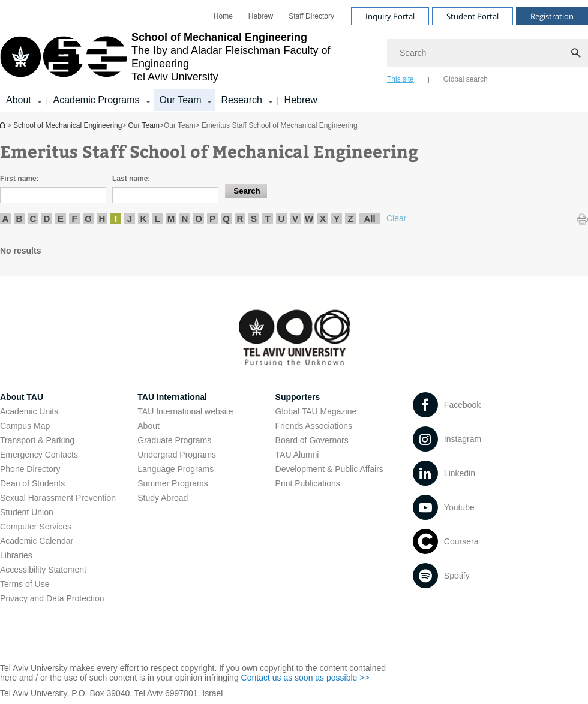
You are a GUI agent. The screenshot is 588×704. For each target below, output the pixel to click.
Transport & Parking (37, 440)
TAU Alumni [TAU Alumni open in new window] (297, 455)
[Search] (487, 53)
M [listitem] (171, 219)
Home (223, 16)
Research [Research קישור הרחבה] (241, 100)
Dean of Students (32, 483)
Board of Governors (312, 440)
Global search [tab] (466, 79)
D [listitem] (47, 219)
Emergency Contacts (39, 455)
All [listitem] (369, 219)
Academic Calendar (37, 541)
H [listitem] (102, 219)
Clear (396, 218)
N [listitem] (185, 219)
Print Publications (308, 483)
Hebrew (301, 100)
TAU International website (185, 411)
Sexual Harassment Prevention (58, 498)
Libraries (16, 555)
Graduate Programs (174, 440)
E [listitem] (61, 219)
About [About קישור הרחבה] (19, 100)
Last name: (131, 179)
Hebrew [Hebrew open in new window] (261, 16)
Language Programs (175, 469)
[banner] (294, 56)
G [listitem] (88, 219)
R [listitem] (240, 219)
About (148, 426)
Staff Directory (311, 16)
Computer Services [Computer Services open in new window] (36, 527)
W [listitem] (309, 219)
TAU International (172, 397)
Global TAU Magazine (316, 411)
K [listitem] (144, 219)
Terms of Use (25, 584)
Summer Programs (172, 483)
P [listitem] (212, 219)
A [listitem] (6, 219)
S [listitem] (254, 219)
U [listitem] (282, 219)
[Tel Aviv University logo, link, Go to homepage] (187, 57)
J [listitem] (130, 219)
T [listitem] (267, 219)
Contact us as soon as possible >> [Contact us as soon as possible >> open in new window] (305, 678)
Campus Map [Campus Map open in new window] (25, 426)
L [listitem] (157, 219)
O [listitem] (199, 219)
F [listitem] (74, 219)
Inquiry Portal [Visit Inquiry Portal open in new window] (390, 16)
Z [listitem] (350, 219)
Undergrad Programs (177, 455)
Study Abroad (163, 498)
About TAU (22, 397)
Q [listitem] (226, 219)
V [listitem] (295, 219)
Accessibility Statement (43, 570)
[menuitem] (223, 16)
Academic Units (29, 411)
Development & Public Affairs (329, 469)
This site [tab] (400, 79)
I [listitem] (116, 219)
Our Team (143, 125)
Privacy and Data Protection (52, 598)
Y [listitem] (337, 219)
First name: (19, 179)
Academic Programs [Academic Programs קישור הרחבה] (96, 100)
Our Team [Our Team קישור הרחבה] (181, 100)
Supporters (298, 397)
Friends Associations (314, 426)
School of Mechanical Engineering (4, 125)
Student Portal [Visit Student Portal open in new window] (472, 16)
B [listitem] (19, 219)
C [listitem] (33, 219)
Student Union (27, 512)
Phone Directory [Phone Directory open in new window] (30, 469)
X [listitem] (323, 219)
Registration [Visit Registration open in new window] (552, 16)
